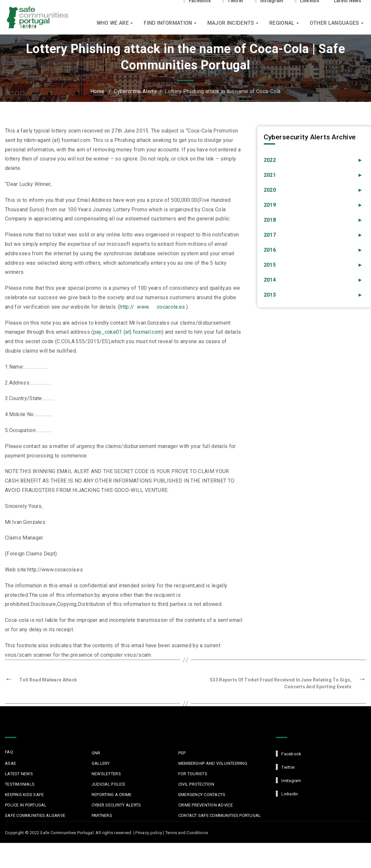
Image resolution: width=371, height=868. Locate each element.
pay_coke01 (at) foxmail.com (128, 332)
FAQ (9, 752)
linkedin (287, 794)
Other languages (337, 23)
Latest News (19, 774)
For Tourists (193, 774)
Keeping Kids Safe (24, 795)
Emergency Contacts (202, 795)
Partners (102, 815)
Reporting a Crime (111, 795)
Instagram (289, 780)
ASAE (10, 763)
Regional (285, 23)
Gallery (101, 763)
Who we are (115, 23)
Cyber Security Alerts (116, 805)
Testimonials (20, 784)
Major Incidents (233, 23)
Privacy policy (149, 833)
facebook (289, 754)
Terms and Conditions (187, 833)
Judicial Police (108, 784)
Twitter (285, 767)
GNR (96, 753)
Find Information (171, 23)
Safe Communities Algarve (35, 815)
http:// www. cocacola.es (152, 307)
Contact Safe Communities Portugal (220, 815)
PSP (182, 753)
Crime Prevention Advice (206, 805)
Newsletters (106, 774)
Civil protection (196, 784)
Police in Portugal (26, 805)
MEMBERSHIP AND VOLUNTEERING (213, 763)
